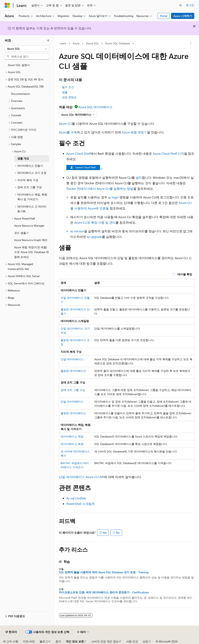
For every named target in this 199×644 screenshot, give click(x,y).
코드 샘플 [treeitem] (20, 233)
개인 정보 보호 (75, 641)
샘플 (65, 92)
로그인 (190, 5)
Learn (63, 43)
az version (77, 231)
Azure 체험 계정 (133, 132)
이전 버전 (29, 641)
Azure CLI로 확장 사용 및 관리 (95, 222)
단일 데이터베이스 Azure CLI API (81, 477)
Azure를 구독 (68, 132)
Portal (164, 16)
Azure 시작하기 (183, 16)
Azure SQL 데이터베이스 (95, 107)
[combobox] (27, 49)
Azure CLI (65, 123)
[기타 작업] (191, 44)
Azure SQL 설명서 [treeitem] (19, 65)
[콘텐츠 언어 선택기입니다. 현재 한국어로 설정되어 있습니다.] (11, 632)
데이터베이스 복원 (72, 444)
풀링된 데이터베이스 (73, 371)
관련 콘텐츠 (69, 97)
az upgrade (94, 237)
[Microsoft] (7, 5)
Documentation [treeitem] (20, 94)
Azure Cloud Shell (78, 153)
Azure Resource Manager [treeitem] (29, 226)
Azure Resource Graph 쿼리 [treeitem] (31, 240)
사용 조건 (132, 641)
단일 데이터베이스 (72, 359)
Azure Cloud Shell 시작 (168, 153)
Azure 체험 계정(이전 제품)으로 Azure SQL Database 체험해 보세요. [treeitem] (31, 252)
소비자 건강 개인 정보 (105, 641)
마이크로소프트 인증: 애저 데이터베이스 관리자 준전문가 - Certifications (104, 592)
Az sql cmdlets (76, 498)
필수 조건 (68, 87)
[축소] (48, 40)
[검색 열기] (180, 5)
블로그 (44, 641)
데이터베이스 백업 (72, 436)
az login (113, 197)
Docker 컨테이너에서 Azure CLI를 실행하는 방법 (100, 188)
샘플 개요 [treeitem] (23, 158)
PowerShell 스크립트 (81, 504)
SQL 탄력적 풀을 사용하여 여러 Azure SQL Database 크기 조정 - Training (104, 572)
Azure (76, 43)
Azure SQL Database (118, 43)
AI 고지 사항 (11, 641)
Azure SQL (92, 43)
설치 (139, 177)
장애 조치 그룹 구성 (73, 390)
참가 (58, 641)
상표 (145, 641)
